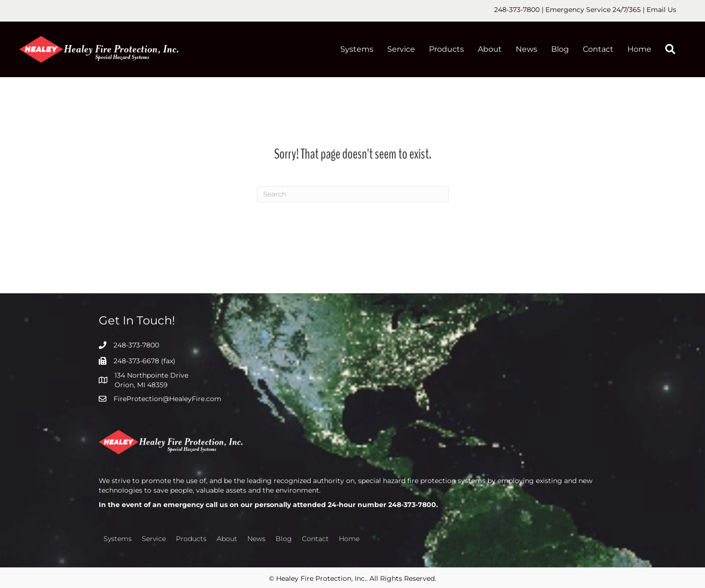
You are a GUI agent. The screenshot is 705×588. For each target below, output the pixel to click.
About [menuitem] (490, 49)
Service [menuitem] (401, 49)
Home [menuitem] (639, 49)
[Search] (353, 194)
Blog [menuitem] (560, 49)
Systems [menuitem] (357, 49)
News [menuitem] (526, 49)
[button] (672, 50)
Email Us (661, 10)
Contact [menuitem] (598, 49)
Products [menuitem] (446, 49)
